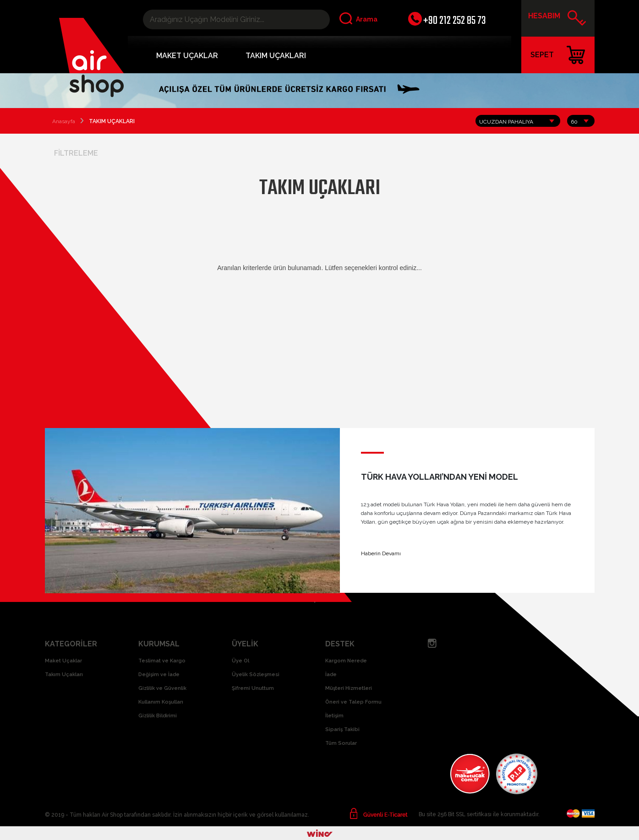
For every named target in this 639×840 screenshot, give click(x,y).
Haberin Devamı (381, 553)
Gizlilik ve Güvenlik (162, 688)
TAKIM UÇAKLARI (276, 56)
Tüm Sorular (341, 743)
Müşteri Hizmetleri (349, 688)
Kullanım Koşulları (161, 702)
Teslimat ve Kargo (162, 661)
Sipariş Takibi (342, 729)
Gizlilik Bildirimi (158, 716)
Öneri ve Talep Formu (353, 702)
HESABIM (557, 19)
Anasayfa (64, 121)
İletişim (334, 716)
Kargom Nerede (346, 661)
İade (331, 675)
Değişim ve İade (159, 675)
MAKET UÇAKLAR (187, 56)
